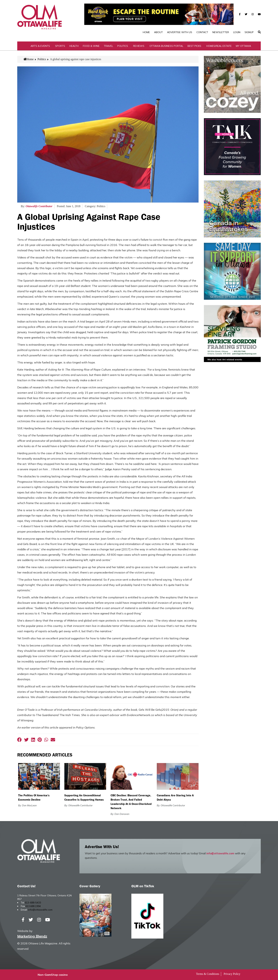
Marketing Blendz (32, 936)
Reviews (139, 46)
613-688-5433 (33, 903)
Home (146, 32)
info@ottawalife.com (220, 853)
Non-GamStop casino (53, 975)
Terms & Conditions (208, 974)
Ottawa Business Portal (166, 46)
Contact (202, 32)
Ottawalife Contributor (39, 206)
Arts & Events (40, 46)
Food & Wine (91, 46)
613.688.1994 (33, 906)
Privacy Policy (232, 974)
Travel (108, 46)
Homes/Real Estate (219, 46)
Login (237, 32)
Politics (123, 46)
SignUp (249, 32)
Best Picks (194, 46)
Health (74, 46)
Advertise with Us (180, 32)
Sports (60, 46)
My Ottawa (243, 46)
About (158, 32)
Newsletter (221, 32)
